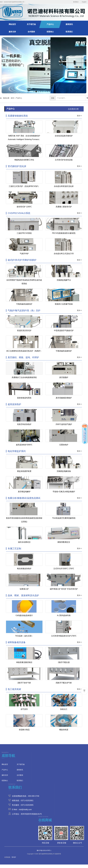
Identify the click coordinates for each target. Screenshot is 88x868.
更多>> (79, 116)
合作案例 (31, 32)
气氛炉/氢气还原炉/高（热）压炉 (24, 310)
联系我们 (76, 2)
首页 (12, 98)
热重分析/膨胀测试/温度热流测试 (24, 498)
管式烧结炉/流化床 (17, 166)
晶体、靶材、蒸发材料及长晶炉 (23, 595)
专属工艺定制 (14, 549)
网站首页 (12, 24)
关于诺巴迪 (31, 24)
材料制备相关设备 (17, 642)
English (84, 2)
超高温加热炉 (14, 404)
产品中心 (50, 24)
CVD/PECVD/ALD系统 (19, 213)
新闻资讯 (69, 24)
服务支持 (12, 32)
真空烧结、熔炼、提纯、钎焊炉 (23, 357)
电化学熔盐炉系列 (17, 451)
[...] (70, 98)
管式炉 (14, 857)
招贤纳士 (50, 32)
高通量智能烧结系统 (18, 116)
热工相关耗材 (14, 689)
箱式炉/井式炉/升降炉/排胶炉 (22, 260)
